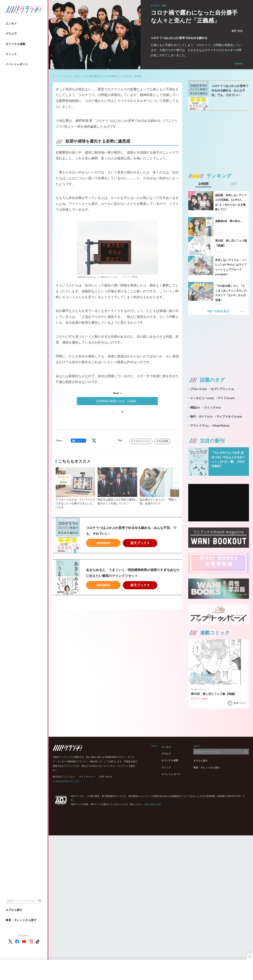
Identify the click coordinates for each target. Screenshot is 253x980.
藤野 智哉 (237, 31)
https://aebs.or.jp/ (153, 804)
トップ (56, 76)
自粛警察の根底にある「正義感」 (117, 401)
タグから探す (14, 910)
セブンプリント (222, 389)
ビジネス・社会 (71, 76)
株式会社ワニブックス (64, 777)
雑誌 (195, 407)
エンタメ (11, 23)
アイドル (226, 398)
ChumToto (221, 426)
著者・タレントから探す (21, 920)
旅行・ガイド (201, 416)
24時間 (203, 184)
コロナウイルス (141, 441)
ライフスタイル (229, 416)
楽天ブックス (140, 543)
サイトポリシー (87, 777)
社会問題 (164, 441)
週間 (234, 184)
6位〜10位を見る (218, 311)
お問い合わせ (106, 777)
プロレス (199, 389)
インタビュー (202, 398)
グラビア (11, 34)
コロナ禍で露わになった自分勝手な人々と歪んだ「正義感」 (113, 76)
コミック (11, 54)
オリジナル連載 (15, 44)
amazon (103, 543)
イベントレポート (17, 64)
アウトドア (199, 426)
